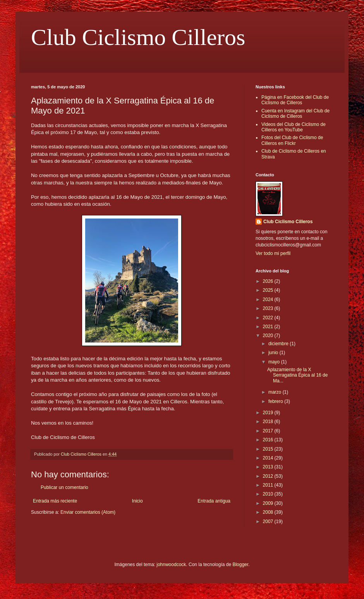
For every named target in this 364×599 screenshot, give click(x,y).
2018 (269, 422)
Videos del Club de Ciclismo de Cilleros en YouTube (294, 127)
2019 (269, 413)
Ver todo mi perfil (273, 253)
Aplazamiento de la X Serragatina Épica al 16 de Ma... (297, 375)
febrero (276, 401)
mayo (275, 362)
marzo (276, 392)
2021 (269, 327)
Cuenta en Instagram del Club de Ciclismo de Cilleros (295, 114)
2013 (269, 467)
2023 (269, 308)
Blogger (240, 565)
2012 (269, 476)
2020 (269, 336)
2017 (269, 431)
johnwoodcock (171, 565)
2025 (269, 290)
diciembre (279, 344)
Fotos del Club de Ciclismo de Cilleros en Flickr (292, 140)
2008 (269, 512)
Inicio (137, 501)
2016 (269, 440)
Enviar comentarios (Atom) (88, 512)
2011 (269, 485)
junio (274, 353)
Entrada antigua (214, 501)
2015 (269, 449)
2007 (269, 522)
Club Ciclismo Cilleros (138, 37)
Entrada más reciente (55, 501)
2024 (269, 299)
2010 (269, 494)
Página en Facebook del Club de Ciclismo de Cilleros (295, 100)
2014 (269, 458)
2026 (269, 281)
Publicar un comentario (64, 487)
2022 (269, 318)
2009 (269, 503)
